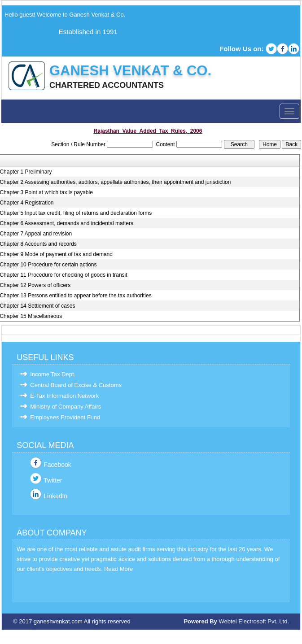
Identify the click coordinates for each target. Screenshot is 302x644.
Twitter (53, 480)
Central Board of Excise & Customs (76, 385)
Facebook (57, 465)
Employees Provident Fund (65, 417)
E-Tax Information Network (64, 396)
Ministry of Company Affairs (66, 407)
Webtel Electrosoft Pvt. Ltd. (254, 621)
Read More (118, 569)
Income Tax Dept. (53, 374)
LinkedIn (55, 496)
